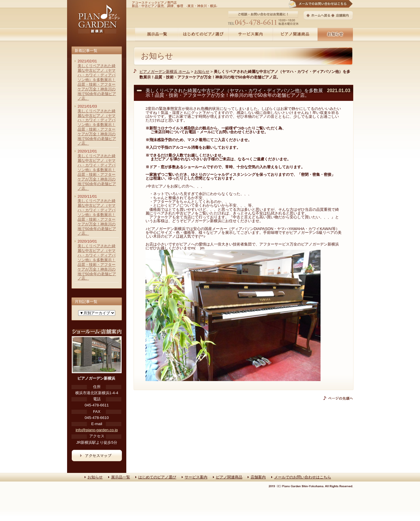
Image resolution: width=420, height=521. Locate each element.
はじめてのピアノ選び (157, 477)
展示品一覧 (121, 477)
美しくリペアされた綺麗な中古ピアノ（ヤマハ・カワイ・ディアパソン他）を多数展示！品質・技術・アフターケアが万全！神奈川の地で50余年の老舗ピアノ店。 (97, 82)
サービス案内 (196, 477)
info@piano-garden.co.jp (97, 430)
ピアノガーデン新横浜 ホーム (165, 72)
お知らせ (157, 56)
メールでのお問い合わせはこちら (303, 477)
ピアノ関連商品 (229, 477)
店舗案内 (258, 477)
